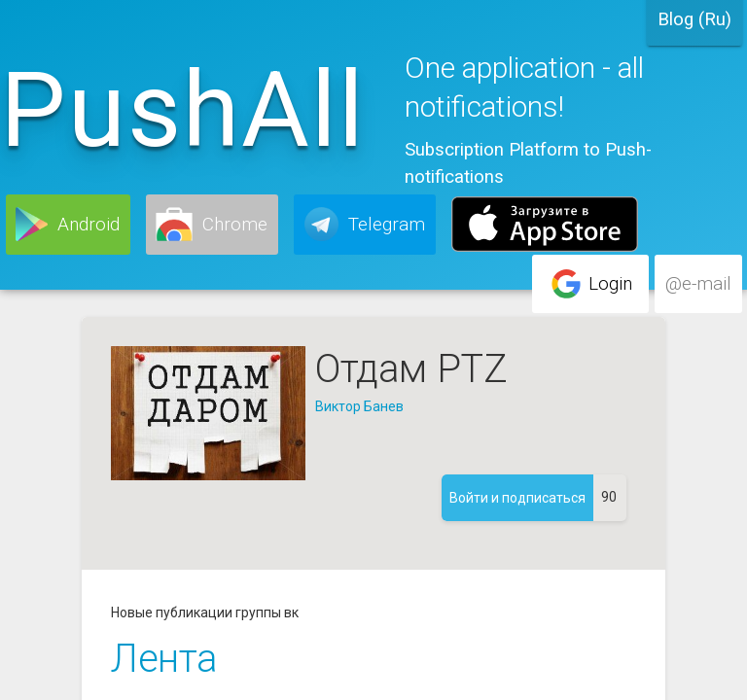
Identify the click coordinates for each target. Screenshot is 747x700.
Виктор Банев (359, 406)
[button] (68, 225)
